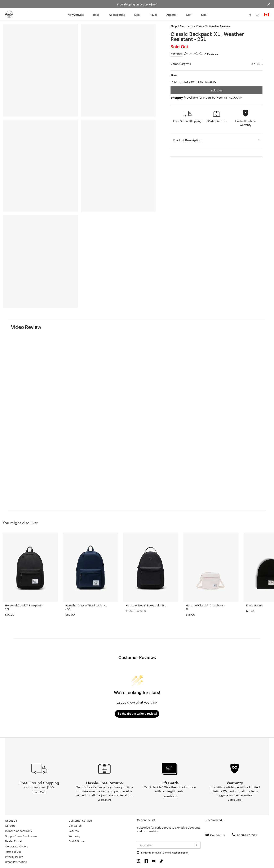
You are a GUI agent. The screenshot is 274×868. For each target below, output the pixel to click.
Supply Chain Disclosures (21, 836)
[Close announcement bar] (269, 4)
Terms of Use (13, 851)
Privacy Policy (14, 856)
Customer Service (80, 820)
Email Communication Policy (172, 852)
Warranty (74, 836)
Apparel (171, 14)
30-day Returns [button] (216, 121)
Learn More (39, 792)
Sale (204, 14)
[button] (242, 14)
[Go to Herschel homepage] (9, 14)
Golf (189, 14)
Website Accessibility (19, 831)
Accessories (117, 14)
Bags (96, 14)
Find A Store (76, 841)
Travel (153, 14)
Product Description (187, 140)
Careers (10, 825)
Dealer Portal (13, 841)
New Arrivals (76, 14)
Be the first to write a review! (137, 714)
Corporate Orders (17, 846)
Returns (74, 831)
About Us (11, 820)
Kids (137, 14)
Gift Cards (75, 825)
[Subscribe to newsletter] (169, 845)
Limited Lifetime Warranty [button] (246, 123)
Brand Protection (16, 862)
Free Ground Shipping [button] (187, 121)
